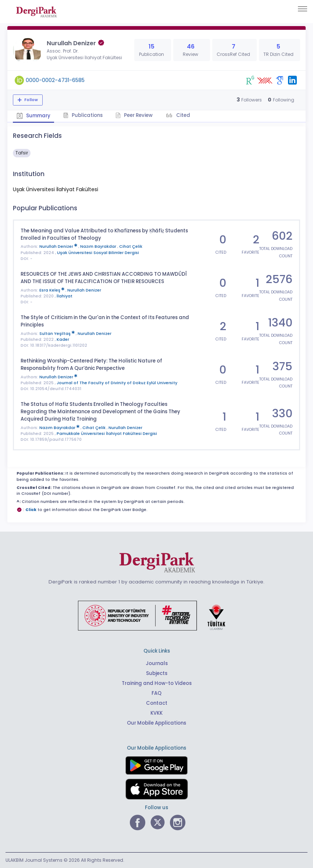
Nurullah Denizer (59, 247)
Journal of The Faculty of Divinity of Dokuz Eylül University (117, 383)
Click (31, 510)
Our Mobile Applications (156, 723)
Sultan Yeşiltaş (58, 334)
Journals (157, 663)
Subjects (157, 673)
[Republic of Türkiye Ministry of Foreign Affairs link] (156, 615)
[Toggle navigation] (303, 9)
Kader (63, 340)
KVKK (156, 713)
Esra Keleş (52, 290)
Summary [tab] (33, 116)
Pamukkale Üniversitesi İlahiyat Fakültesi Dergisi (107, 434)
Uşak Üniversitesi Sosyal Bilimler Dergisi (98, 253)
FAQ (156, 693)
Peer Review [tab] (134, 115)
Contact (157, 703)
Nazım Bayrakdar (99, 247)
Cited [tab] (183, 115)
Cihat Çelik (131, 247)
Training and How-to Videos (157, 683)
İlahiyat (65, 296)
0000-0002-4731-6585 (55, 80)
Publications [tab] (83, 115)
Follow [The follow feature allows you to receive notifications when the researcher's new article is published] (31, 100)
